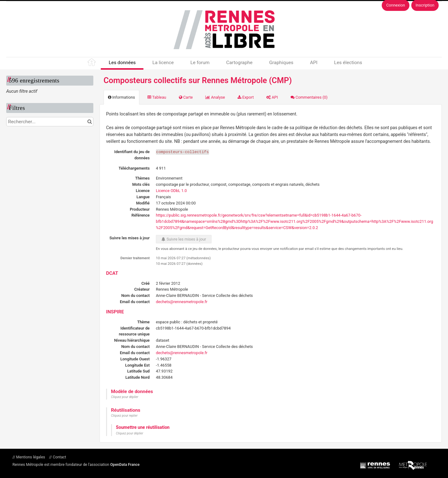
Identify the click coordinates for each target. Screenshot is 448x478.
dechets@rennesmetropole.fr (182, 302)
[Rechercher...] (50, 122)
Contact (59, 457)
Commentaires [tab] (309, 97)
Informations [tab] (121, 97)
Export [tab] (246, 97)
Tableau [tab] (157, 97)
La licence (163, 63)
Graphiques (281, 63)
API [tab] (272, 97)
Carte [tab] (186, 97)
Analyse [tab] (215, 97)
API (314, 63)
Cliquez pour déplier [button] (125, 397)
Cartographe (239, 63)
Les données (122, 63)
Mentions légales (31, 457)
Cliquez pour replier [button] (124, 416)
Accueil (92, 63)
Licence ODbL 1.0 (171, 191)
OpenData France (125, 465)
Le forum (200, 63)
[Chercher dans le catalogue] (89, 122)
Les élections (348, 63)
